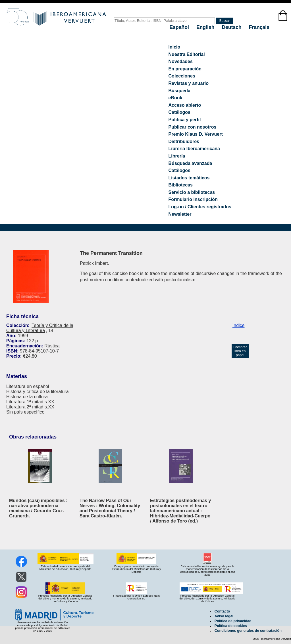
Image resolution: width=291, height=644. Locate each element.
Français (259, 27)
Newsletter (180, 214)
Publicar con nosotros (193, 127)
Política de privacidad (233, 621)
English (206, 27)
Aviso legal (224, 616)
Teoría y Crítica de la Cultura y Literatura (40, 328)
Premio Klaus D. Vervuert (196, 134)
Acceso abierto (185, 105)
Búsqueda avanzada (190, 163)
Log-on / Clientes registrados (200, 207)
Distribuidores (184, 141)
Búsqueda (179, 91)
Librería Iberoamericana (194, 149)
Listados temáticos (189, 178)
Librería (177, 156)
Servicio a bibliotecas (192, 192)
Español (180, 27)
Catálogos (179, 112)
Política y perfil (185, 120)
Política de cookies (231, 626)
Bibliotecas (181, 185)
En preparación (185, 69)
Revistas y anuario (189, 83)
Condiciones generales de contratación (248, 631)
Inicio (174, 47)
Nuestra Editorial (187, 54)
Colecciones (182, 76)
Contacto (222, 611)
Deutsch (232, 27)
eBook (175, 98)
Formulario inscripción (193, 199)
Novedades (181, 61)
